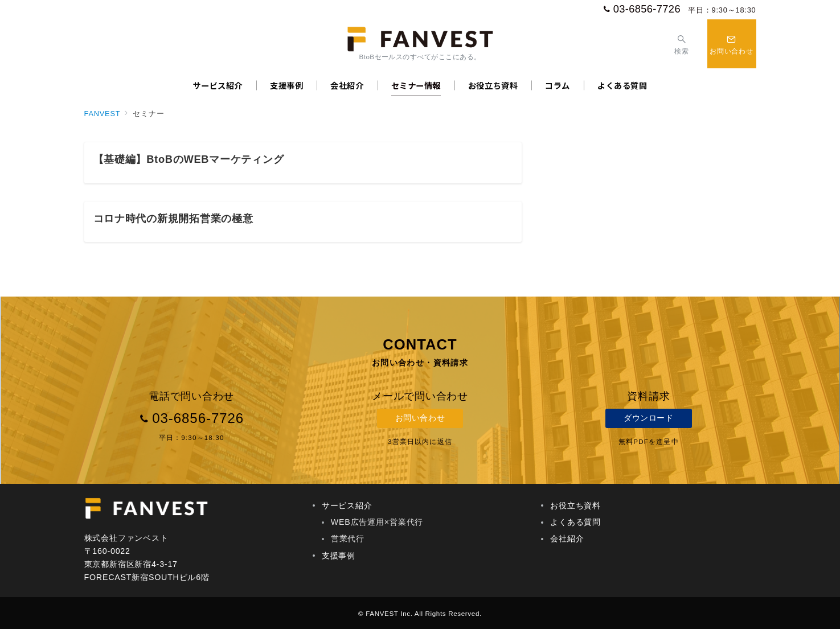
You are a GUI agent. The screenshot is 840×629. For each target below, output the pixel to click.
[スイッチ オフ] (681, 44)
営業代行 (348, 538)
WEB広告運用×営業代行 (377, 522)
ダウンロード (648, 418)
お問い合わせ (420, 418)
